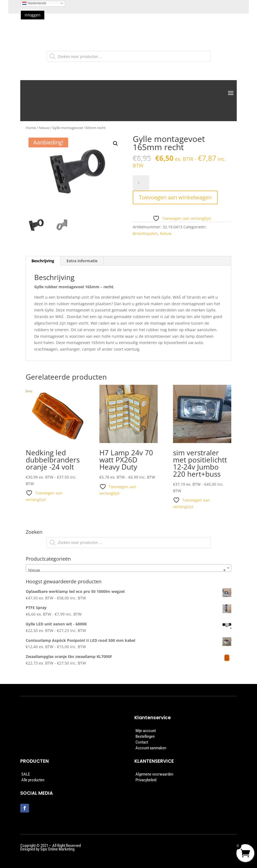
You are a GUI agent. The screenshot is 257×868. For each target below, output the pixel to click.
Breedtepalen (145, 233)
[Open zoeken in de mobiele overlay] (129, 56)
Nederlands (34, 3)
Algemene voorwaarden (154, 774)
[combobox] (128, 568)
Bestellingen (145, 736)
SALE (26, 774)
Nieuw (44, 128)
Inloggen (33, 15)
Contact (142, 742)
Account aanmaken (151, 748)
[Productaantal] (141, 183)
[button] (115, 144)
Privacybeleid (146, 780)
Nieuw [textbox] (127, 570)
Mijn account (146, 731)
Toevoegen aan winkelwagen (175, 197)
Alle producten (33, 780)
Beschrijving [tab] (43, 261)
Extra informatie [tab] (82, 261)
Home (31, 128)
